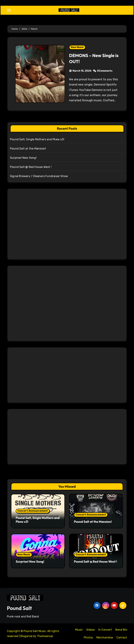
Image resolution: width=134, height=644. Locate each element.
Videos (90, 630)
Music (79, 630)
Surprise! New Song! (23, 158)
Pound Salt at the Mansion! (28, 149)
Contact (122, 637)
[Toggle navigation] (9, 10)
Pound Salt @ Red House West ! (31, 167)
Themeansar (45, 636)
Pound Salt (19, 608)
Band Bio (121, 630)
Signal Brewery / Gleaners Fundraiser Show (39, 176)
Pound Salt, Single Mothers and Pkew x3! (37, 139)
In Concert (105, 630)
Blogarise (26, 636)
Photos (88, 637)
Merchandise (105, 637)
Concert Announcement (33, 511)
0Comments (105, 71)
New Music (77, 47)
